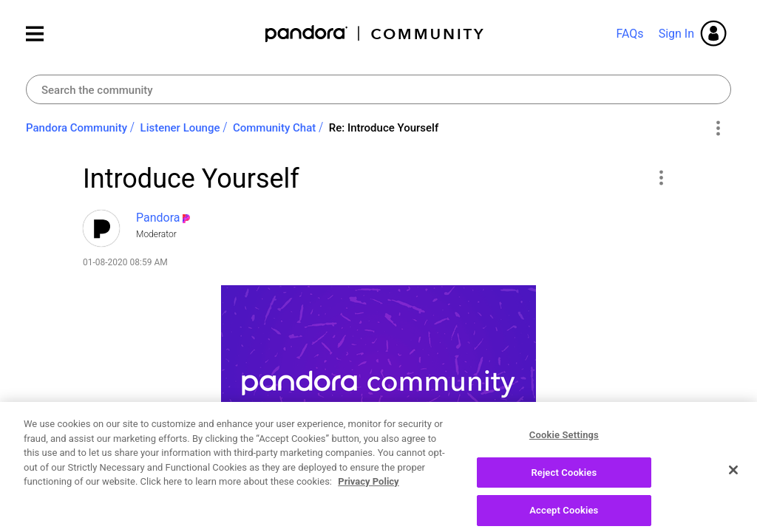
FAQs (629, 34)
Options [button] (717, 129)
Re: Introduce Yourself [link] (384, 128)
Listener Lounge (180, 128)
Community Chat (274, 128)
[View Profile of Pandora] (158, 218)
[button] (661, 177)
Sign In (676, 34)
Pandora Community (375, 34)
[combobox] (378, 89)
